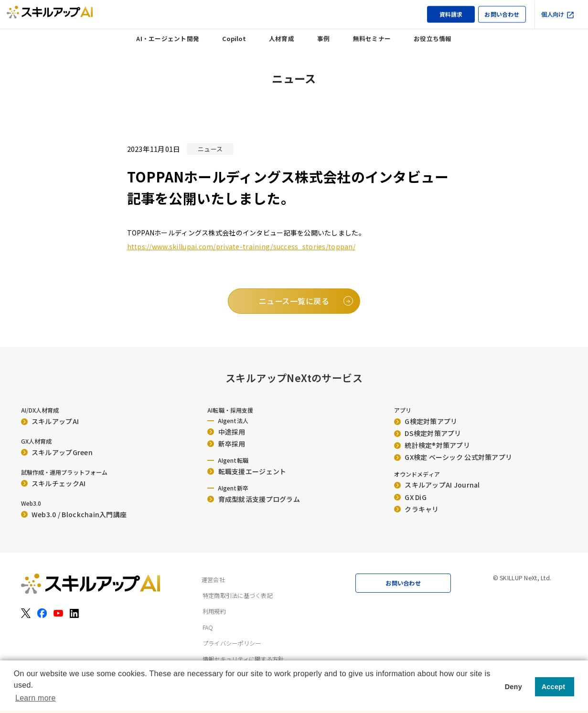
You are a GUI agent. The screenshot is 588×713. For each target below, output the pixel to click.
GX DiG (410, 497)
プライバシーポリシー (232, 643)
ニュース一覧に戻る (294, 301)
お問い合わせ (502, 14)
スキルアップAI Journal (437, 485)
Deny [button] (513, 687)
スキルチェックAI (53, 483)
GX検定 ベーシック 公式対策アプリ (453, 457)
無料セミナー (372, 38)
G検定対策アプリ (426, 421)
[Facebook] (42, 613)
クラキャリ (417, 509)
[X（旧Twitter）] (26, 613)
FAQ (208, 628)
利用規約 (214, 611)
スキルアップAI (50, 421)
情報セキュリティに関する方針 (243, 659)
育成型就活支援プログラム (254, 499)
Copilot (234, 38)
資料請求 (451, 14)
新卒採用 (226, 444)
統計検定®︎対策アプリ (432, 445)
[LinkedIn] (75, 613)
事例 (324, 38)
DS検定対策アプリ (428, 433)
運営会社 (213, 580)
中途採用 (226, 432)
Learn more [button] (36, 698)
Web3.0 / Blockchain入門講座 (74, 514)
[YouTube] (58, 613)
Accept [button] (554, 687)
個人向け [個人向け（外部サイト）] (558, 15)
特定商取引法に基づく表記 (238, 596)
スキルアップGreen (57, 452)
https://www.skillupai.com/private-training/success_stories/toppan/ (241, 246)
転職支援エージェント (247, 471)
